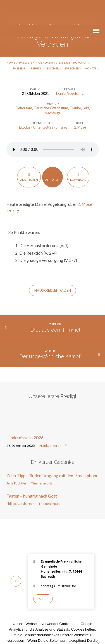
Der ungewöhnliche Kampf (50, 331)
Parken (43, 574)
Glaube (75, 83)
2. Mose (80, 102)
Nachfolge (53, 88)
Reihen (37, 43)
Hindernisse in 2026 (25, 413)
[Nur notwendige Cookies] (98, 618)
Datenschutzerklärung (59, 627)
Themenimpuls (42, 458)
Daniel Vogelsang (70, 68)
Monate (92, 43)
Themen (20, 43)
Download (78, 152)
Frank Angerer (50, 420)
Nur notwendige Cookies (68, 635)
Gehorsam (47, 37)
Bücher (54, 43)
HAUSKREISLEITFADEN (53, 265)
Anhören (52, 152)
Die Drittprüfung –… (74, 37)
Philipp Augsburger (20, 478)
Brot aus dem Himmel (55, 305)
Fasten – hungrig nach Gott (32, 471)
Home (11, 37)
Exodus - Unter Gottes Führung (43, 102)
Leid (86, 83)
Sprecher (73, 43)
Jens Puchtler (16, 458)
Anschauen (29, 151)
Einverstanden (29, 635)
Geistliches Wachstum (51, 83)
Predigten (27, 37)
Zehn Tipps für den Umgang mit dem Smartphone (52, 450)
